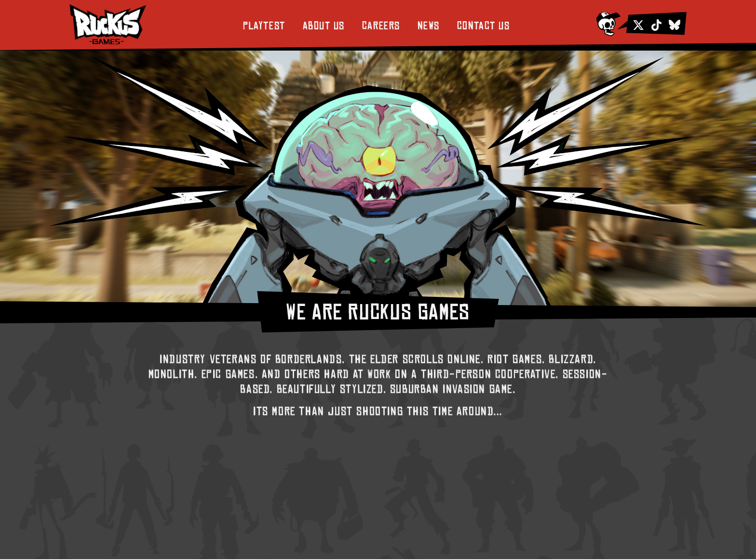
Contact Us (483, 26)
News (429, 26)
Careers (381, 26)
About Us (324, 26)
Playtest (264, 26)
